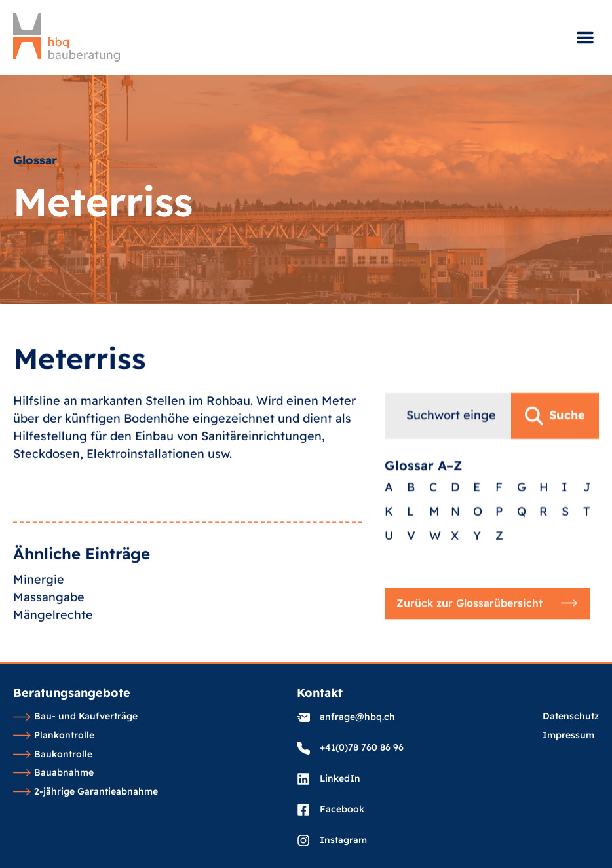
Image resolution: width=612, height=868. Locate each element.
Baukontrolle (53, 755)
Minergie (39, 594)
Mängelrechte (53, 630)
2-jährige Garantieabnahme (86, 792)
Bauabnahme (53, 773)
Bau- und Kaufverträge (75, 717)
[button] (585, 37)
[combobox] (448, 434)
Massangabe (49, 612)
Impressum (568, 736)
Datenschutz (571, 717)
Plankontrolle (54, 736)
